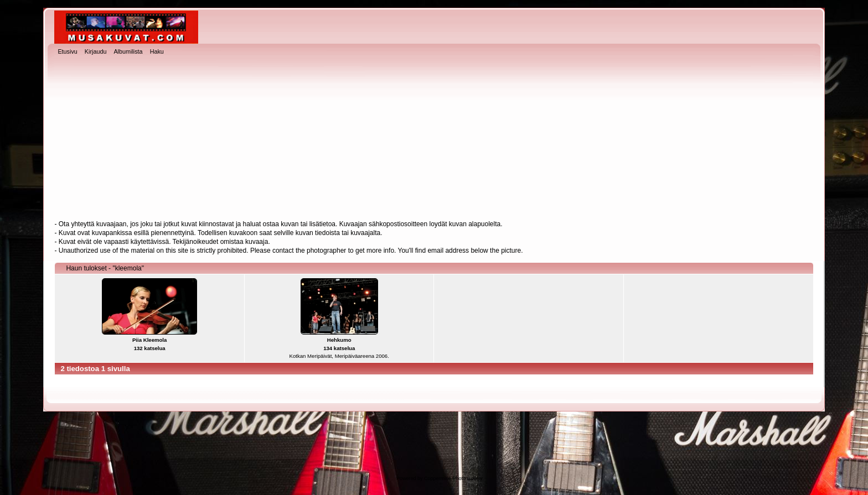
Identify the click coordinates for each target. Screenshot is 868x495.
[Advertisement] (434, 139)
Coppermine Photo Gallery (453, 478)
